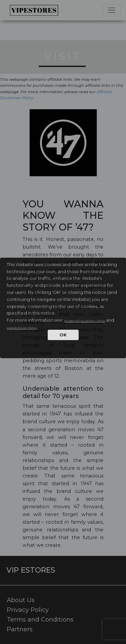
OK (63, 335)
